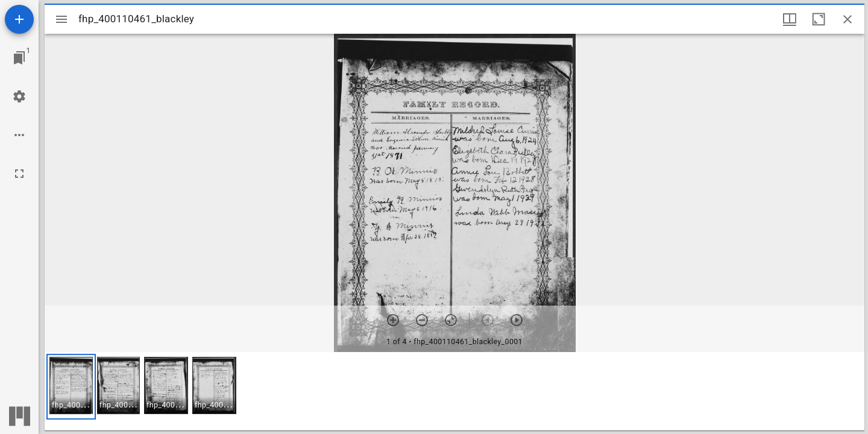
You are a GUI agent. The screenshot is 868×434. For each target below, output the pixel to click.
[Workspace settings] (19, 96)
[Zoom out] (422, 320)
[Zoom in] (393, 320)
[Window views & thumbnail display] (790, 19)
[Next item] (517, 320)
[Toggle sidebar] (61, 19)
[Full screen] (19, 174)
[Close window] (848, 19)
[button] (71, 387)
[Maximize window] (819, 19)
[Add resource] (19, 19)
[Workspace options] (19, 135)
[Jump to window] (19, 58)
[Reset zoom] (451, 320)
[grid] (454, 391)
